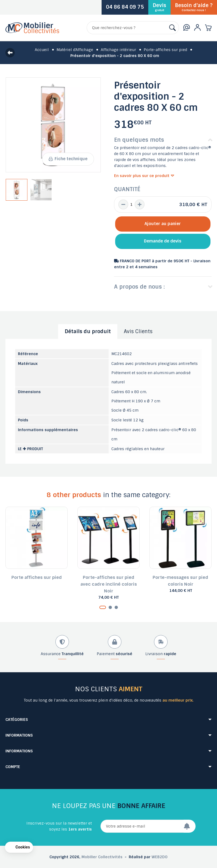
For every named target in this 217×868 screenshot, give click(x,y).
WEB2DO (160, 857)
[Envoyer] (190, 826)
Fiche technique (68, 159)
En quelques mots (139, 140)
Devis (159, 7)
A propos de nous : (139, 287)
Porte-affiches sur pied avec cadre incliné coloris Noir (109, 584)
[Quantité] (131, 204)
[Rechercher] (133, 28)
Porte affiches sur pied (37, 577)
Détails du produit (88, 332)
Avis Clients (138, 332)
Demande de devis (163, 241)
